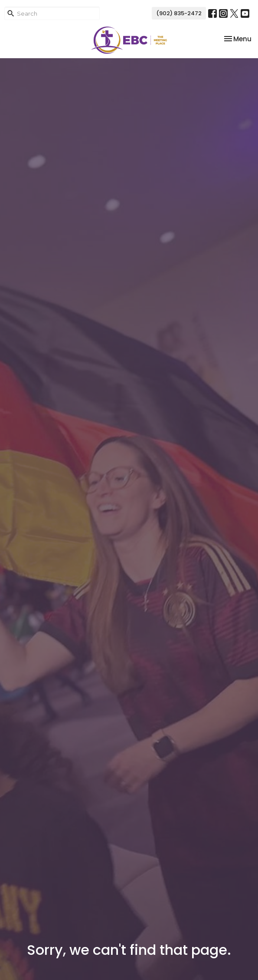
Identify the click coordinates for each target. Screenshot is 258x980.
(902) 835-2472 (179, 13)
